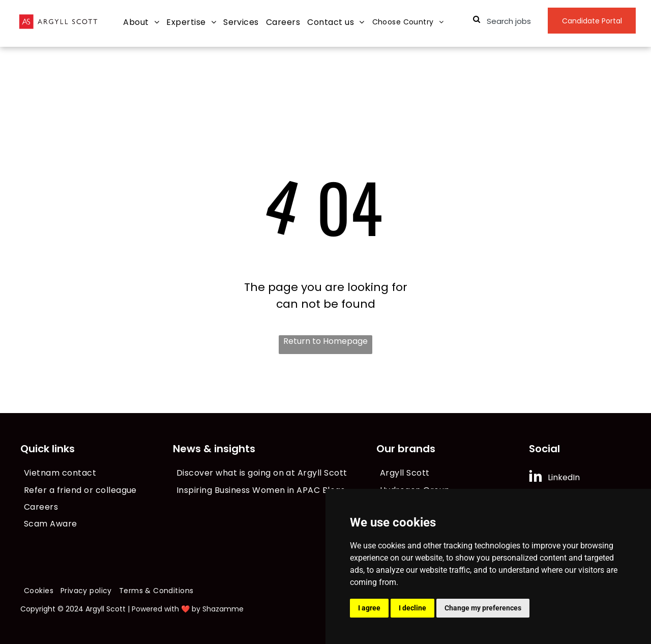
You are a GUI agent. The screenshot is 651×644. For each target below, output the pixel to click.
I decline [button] (412, 608)
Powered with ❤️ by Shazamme (188, 609)
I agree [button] (369, 608)
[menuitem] (141, 23)
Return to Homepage (325, 341)
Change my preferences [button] (483, 608)
